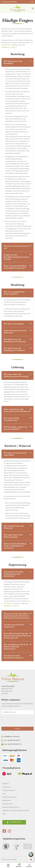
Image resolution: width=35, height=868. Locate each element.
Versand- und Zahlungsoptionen (16, 811)
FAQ (4, 794)
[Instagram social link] (32, 2)
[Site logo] (18, 8)
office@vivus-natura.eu (9, 48)
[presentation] (16, 721)
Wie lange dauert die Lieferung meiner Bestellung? (16, 375)
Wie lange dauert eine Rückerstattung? (13, 536)
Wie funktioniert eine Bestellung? (13, 62)
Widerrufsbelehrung (11, 807)
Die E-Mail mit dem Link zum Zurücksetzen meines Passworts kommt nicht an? (17, 636)
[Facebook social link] (30, 2)
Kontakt (6, 784)
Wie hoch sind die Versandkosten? (11, 419)
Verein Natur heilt (10, 797)
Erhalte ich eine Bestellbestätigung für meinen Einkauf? (16, 257)
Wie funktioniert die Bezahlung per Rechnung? (15, 340)
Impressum (7, 801)
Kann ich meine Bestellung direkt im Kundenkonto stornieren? (15, 546)
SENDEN (17, 729)
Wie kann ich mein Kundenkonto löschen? (14, 657)
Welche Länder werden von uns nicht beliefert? (16, 428)
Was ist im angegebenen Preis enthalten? (14, 293)
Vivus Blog (6, 787)
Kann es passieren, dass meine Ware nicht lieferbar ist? (17, 410)
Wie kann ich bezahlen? (14, 324)
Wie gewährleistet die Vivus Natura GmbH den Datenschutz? (16, 647)
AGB (4, 814)
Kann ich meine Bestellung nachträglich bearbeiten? (15, 267)
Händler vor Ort (9, 791)
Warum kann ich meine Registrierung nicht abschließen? (14, 574)
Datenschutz (8, 804)
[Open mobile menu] (33, 8)
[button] (17, 62)
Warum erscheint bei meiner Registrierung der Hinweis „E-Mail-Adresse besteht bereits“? (17, 616)
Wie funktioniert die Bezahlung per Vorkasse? (15, 349)
